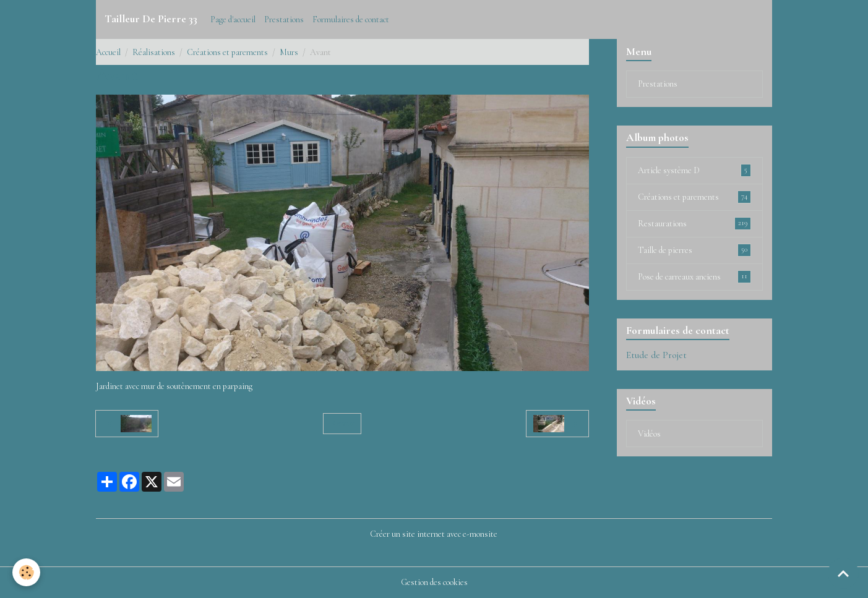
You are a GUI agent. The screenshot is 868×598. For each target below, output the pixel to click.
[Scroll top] (843, 573)
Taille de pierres (695, 250)
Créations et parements (227, 52)
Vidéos (649, 434)
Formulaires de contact (351, 19)
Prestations (284, 19)
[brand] (151, 19)
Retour (342, 423)
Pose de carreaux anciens (695, 276)
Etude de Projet (656, 355)
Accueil (108, 52)
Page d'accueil (233, 19)
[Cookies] (26, 572)
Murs (289, 52)
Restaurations (695, 223)
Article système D (695, 170)
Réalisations (154, 52)
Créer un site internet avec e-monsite (434, 534)
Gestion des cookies (434, 582)
